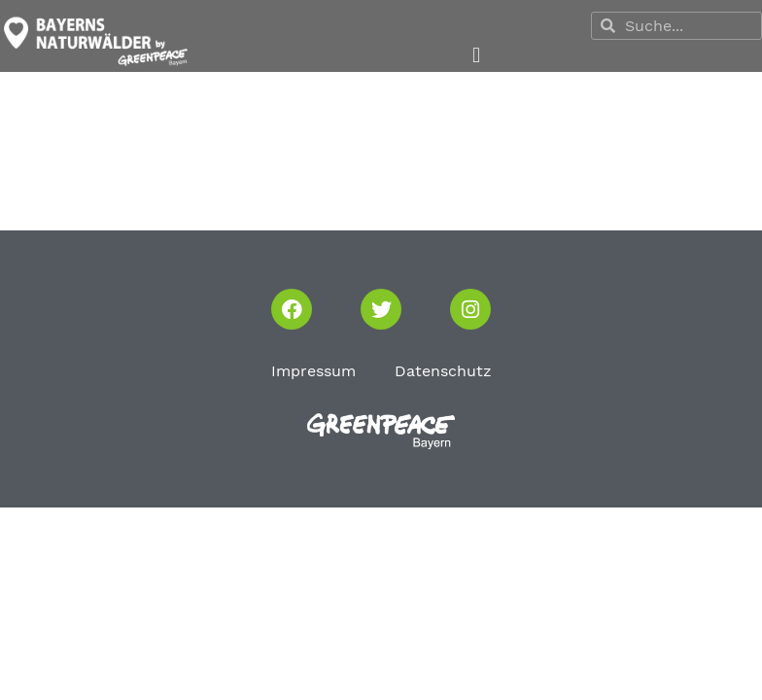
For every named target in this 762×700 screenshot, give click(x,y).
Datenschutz (443, 371)
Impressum (313, 371)
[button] (476, 56)
